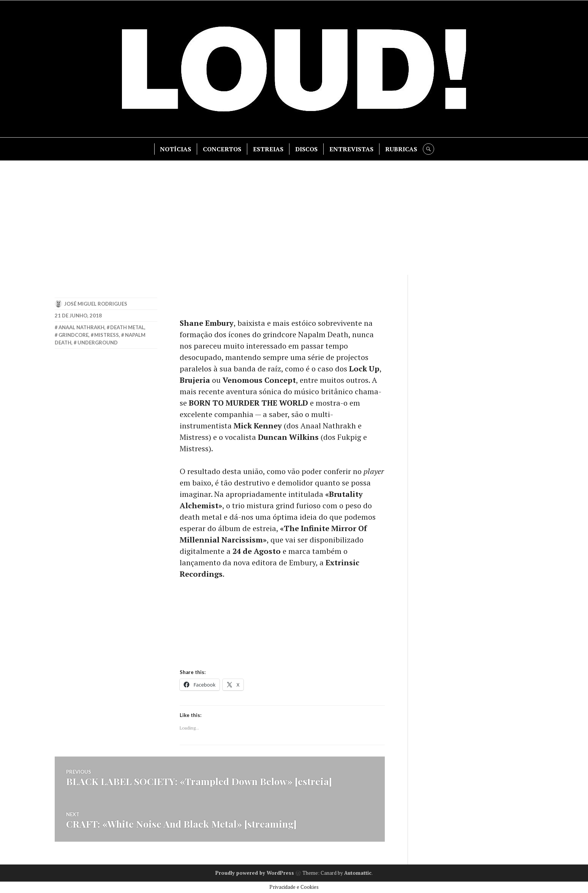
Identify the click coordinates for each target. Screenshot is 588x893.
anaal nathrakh (81, 327)
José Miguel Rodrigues (96, 304)
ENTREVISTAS (351, 149)
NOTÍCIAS (175, 149)
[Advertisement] (294, 218)
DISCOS (306, 149)
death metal (127, 327)
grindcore (73, 335)
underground (98, 343)
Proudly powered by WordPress (255, 873)
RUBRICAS (401, 149)
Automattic (358, 873)
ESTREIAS (268, 149)
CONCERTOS (222, 149)
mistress (107, 335)
